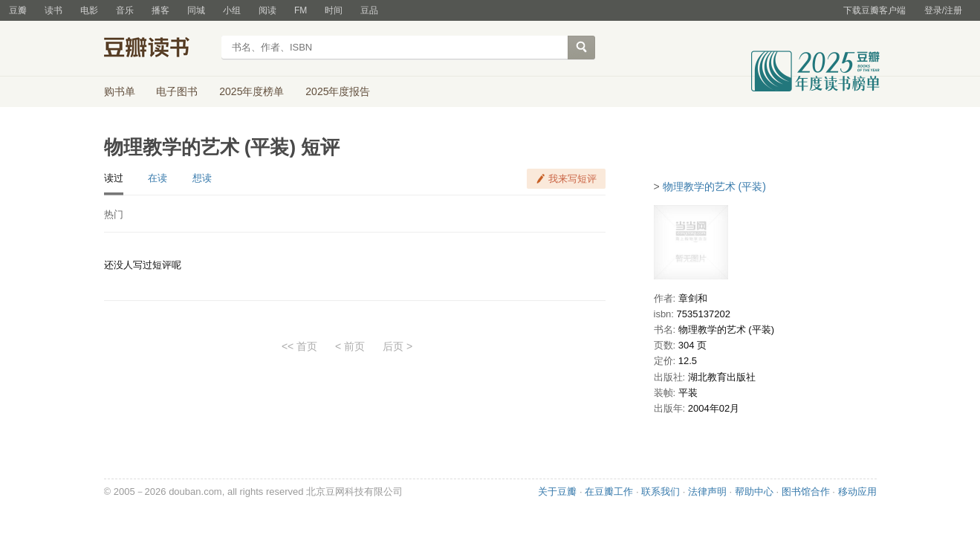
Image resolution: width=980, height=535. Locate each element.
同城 (196, 10)
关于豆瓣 (557, 492)
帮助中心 (754, 492)
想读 (202, 178)
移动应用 (857, 492)
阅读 (267, 10)
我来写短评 (572, 179)
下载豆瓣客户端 (874, 10)
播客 (160, 10)
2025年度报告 (338, 91)
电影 (89, 10)
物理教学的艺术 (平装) (714, 187)
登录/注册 (943, 10)
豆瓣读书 (158, 49)
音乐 (125, 10)
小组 (232, 10)
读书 (53, 10)
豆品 (369, 10)
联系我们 (661, 492)
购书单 (120, 91)
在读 (158, 178)
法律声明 (707, 492)
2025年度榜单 (252, 91)
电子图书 (177, 91)
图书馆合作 (806, 492)
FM (301, 10)
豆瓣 (18, 10)
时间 (334, 10)
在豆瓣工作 (609, 492)
